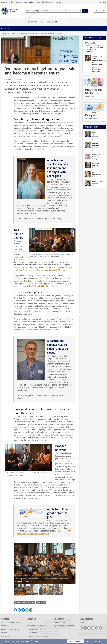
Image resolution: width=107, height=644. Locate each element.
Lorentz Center (49, 267)
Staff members (29, 2)
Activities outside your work (38, 636)
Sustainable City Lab (56, 270)
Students (19, 2)
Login (104, 2)
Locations (5, 626)
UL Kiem (22, 267)
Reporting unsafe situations (64, 626)
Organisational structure (45, 2)
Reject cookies (94, 641)
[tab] (20, 590)
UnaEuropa (62, 267)
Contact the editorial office (11, 629)
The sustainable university (37, 626)
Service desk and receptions (12, 622)
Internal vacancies (34, 629)
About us (31, 622)
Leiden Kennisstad (38, 270)
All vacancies (32, 633)
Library (58, 2)
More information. (32, 641)
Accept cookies (76, 641)
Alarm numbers (59, 622)
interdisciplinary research (25, 603)
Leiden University (7, 2)
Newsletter (84, 622)
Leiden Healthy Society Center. (45, 286)
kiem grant (41, 603)
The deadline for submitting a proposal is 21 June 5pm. (44, 532)
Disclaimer (5, 636)
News (14, 33)
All (66, 11)
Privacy (4, 633)
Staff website (5, 33)
